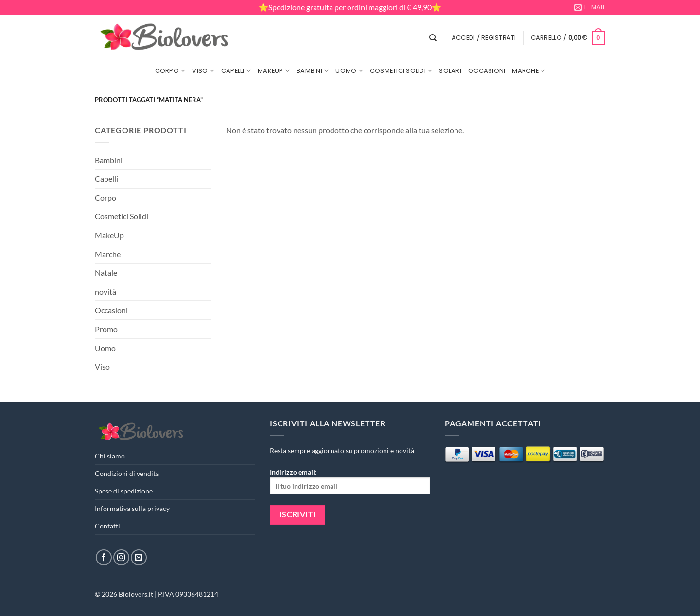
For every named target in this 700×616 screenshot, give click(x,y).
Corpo (170, 71)
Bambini (313, 71)
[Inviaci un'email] (139, 557)
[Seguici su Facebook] (104, 557)
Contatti (107, 526)
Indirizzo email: (350, 481)
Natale (106, 273)
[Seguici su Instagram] (121, 557)
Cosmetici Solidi (401, 71)
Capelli (236, 71)
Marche (528, 71)
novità (105, 291)
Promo (106, 329)
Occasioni (487, 71)
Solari (450, 71)
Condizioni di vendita (127, 473)
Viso (203, 71)
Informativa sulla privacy (132, 508)
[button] (484, 38)
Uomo (349, 71)
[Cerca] (433, 38)
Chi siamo (110, 456)
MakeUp (274, 71)
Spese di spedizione (124, 491)
